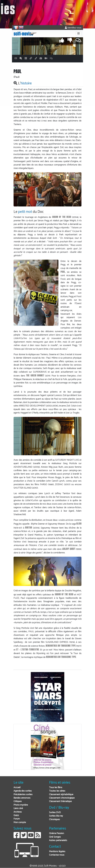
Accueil (17, 788)
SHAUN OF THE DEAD (62, 217)
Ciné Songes (55, 837)
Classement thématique (60, 801)
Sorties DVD (55, 813)
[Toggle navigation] (79, 34)
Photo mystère (21, 805)
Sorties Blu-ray (56, 816)
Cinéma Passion (57, 833)
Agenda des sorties (23, 791)
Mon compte (20, 822)
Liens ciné (18, 808)
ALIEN (79, 524)
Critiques (18, 801)
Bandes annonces (22, 798)
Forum (17, 819)
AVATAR (28, 528)
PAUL (63, 272)
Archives (18, 812)
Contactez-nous (57, 855)
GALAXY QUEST (68, 549)
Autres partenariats (58, 840)
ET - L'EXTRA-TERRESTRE (28, 649)
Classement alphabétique (61, 795)
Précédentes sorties (23, 795)
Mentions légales (57, 852)
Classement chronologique (62, 798)
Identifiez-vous (73, 28)
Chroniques (54, 820)
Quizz (16, 815)
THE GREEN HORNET (35, 375)
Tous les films (56, 788)
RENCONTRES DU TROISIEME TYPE (61, 646)
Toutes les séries (57, 791)
